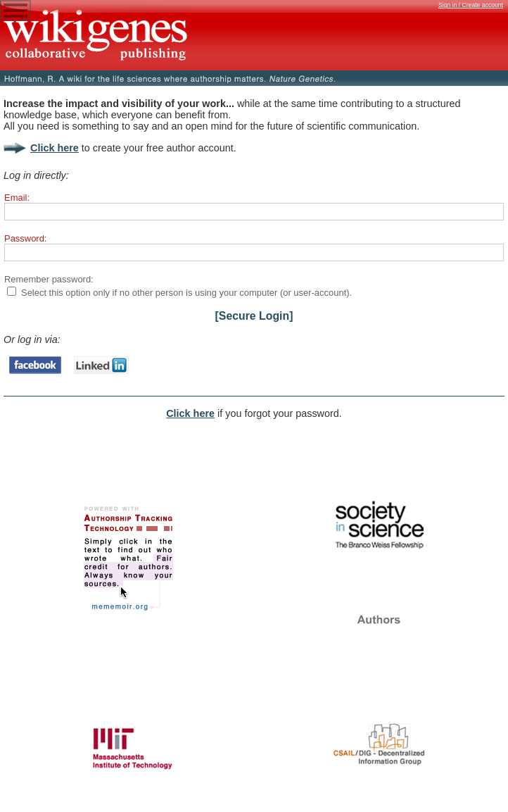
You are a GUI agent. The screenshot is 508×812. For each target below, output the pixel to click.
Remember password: (49, 279)
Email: (17, 198)
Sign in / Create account (471, 5)
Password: (25, 238)
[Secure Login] (254, 316)
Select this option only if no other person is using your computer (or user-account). (186, 293)
